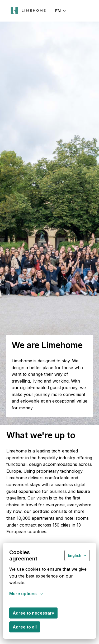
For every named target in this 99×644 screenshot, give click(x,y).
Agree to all (25, 627)
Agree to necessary (33, 613)
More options (26, 594)
